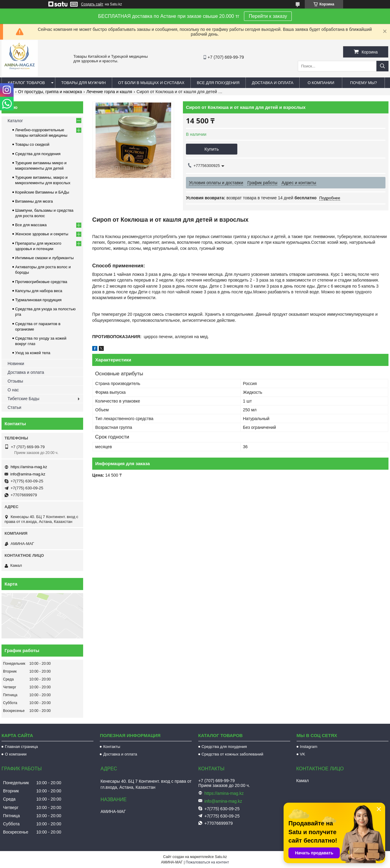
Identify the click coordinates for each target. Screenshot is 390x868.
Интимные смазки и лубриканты (44, 258)
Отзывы (15, 381)
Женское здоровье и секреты (42, 234)
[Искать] (382, 66)
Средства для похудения (38, 154)
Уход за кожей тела (33, 353)
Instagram (309, 747)
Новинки (16, 364)
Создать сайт (92, 4)
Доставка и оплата (273, 83)
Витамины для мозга (34, 201)
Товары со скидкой (32, 144)
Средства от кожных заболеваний (232, 754)
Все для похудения (218, 83)
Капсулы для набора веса (39, 291)
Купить (211, 149)
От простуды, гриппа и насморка (50, 92)
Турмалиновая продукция (38, 300)
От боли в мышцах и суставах (151, 83)
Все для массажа (31, 225)
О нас (13, 390)
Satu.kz (221, 857)
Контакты (112, 747)
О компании (321, 83)
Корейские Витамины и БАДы (42, 192)
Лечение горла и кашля (109, 92)
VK (302, 754)
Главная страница (21, 747)
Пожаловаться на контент (207, 862)
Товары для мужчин (84, 83)
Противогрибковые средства (41, 282)
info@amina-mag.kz (28, 474)
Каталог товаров (26, 83)
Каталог (15, 121)
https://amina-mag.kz (29, 467)
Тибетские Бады (23, 399)
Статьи (14, 407)
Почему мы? (364, 83)
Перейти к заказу (268, 16)
